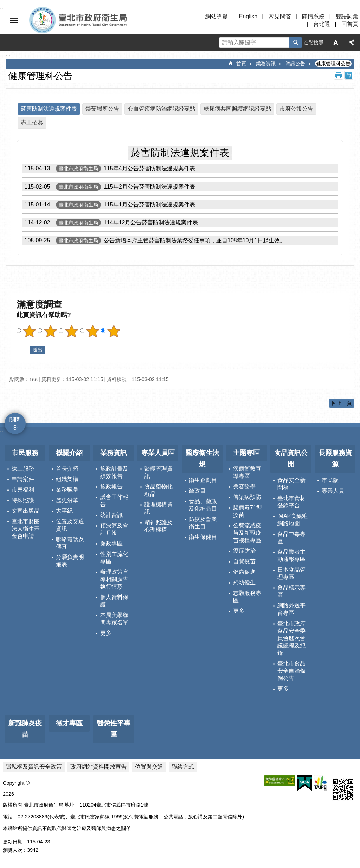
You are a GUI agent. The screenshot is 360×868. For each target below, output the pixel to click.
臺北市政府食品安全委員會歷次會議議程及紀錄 (291, 638)
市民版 (330, 480)
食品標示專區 (291, 591)
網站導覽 (217, 16)
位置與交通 (149, 767)
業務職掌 (67, 490)
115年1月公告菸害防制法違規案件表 (109, 205)
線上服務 (23, 469)
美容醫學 (244, 486)
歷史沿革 (67, 500)
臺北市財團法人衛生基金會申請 (26, 529)
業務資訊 (266, 64)
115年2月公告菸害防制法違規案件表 (109, 187)
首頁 (241, 64)
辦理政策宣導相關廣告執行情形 (114, 579)
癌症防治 (244, 551)
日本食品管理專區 (291, 573)
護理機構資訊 (159, 508)
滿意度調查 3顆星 (71, 331)
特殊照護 (23, 500)
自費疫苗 (244, 561)
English (248, 16)
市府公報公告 (296, 109)
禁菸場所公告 (102, 109)
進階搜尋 (314, 42)
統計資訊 (111, 515)
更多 (106, 633)
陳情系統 (313, 16)
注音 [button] (349, 75)
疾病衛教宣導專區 (247, 472)
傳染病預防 (247, 497)
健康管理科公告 (333, 64)
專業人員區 (158, 453)
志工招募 (32, 122)
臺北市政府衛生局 (98, 20)
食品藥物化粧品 (159, 490)
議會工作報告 (114, 501)
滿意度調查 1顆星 (29, 331)
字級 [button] (336, 42)
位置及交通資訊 (70, 525)
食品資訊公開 (291, 459)
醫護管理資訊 (159, 472)
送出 (23, 350)
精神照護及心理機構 (159, 526)
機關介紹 (69, 453)
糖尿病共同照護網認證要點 (237, 109)
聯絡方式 (183, 767)
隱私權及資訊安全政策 (34, 767)
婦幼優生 (244, 582)
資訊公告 (295, 64)
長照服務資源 (335, 459)
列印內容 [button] (339, 75)
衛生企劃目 (203, 480)
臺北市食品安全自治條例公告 (291, 671)
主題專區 (246, 453)
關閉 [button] (14, 20)
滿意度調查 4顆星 (92, 331)
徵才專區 (69, 723)
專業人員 (333, 491)
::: (2, 430)
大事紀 (64, 511)
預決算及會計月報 (114, 529)
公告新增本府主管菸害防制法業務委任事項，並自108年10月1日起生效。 (154, 240)
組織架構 (67, 479)
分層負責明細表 (70, 561)
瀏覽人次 (13, 850)
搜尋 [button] (296, 42)
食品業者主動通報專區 (291, 555)
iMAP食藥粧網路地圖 (292, 520)
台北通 (322, 24)
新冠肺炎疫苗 (25, 729)
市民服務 (25, 453)
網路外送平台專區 (291, 609)
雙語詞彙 (347, 16)
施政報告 (111, 486)
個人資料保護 (114, 601)
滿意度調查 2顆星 (50, 331)
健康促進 (244, 572)
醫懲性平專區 (114, 729)
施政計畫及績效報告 (114, 472)
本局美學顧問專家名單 (114, 619)
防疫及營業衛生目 (203, 523)
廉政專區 (111, 543)
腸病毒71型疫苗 (247, 511)
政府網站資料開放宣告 (98, 767)
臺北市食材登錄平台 (291, 502)
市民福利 (23, 490)
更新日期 (13, 842)
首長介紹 (67, 469)
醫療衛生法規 (202, 459)
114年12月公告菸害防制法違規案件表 (110, 222)
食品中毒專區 (291, 538)
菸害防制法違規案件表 (49, 109)
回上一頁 (342, 403)
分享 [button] (352, 42)
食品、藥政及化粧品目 (203, 505)
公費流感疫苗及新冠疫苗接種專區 (247, 533)
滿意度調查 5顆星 (114, 331)
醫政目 (197, 491)
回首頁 (350, 24)
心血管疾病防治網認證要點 (161, 109)
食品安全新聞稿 (291, 484)
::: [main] (8, 56)
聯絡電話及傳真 (70, 543)
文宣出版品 (26, 511)
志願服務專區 (247, 597)
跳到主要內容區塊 (4, 4)
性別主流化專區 (114, 558)
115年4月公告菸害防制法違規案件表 (109, 168)
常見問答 (280, 16)
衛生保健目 (203, 537)
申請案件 (23, 479)
